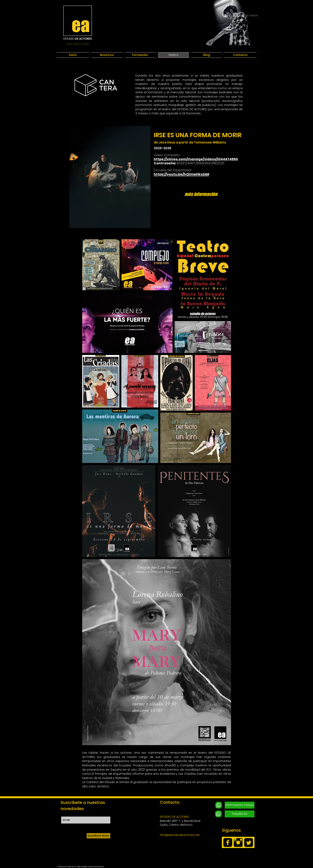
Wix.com (101, 867)
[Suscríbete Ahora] (98, 836)
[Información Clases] (240, 805)
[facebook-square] (228, 842)
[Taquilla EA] (240, 814)
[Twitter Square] (249, 842)
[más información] (201, 194)
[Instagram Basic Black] (238, 842)
